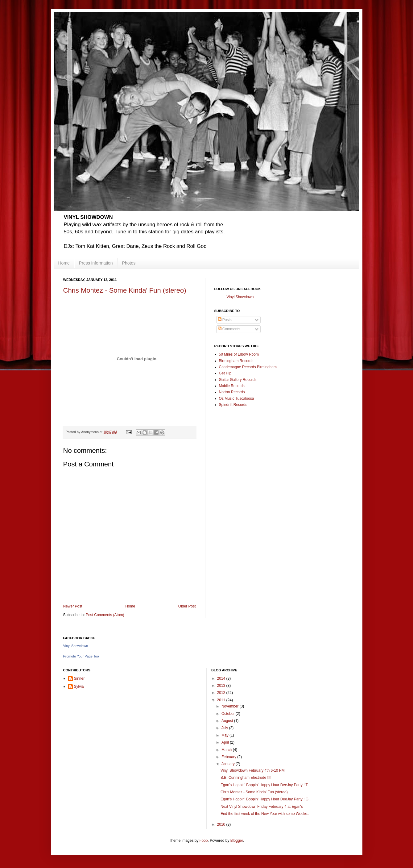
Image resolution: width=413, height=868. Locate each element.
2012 (222, 693)
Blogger (237, 841)
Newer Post (73, 606)
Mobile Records (232, 386)
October (229, 714)
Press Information (96, 263)
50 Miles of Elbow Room (239, 354)
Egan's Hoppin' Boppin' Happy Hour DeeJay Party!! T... (265, 785)
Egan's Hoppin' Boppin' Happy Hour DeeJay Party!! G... (266, 799)
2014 (222, 678)
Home (64, 263)
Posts (225, 320)
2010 (222, 824)
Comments (229, 329)
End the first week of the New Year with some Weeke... (265, 814)
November (231, 706)
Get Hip (225, 373)
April (226, 742)
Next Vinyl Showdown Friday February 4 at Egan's (262, 807)
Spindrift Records (233, 405)
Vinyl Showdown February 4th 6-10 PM (253, 770)
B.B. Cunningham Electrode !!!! (246, 778)
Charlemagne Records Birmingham (248, 367)
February (229, 757)
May (225, 735)
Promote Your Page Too (81, 656)
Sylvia (79, 686)
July (225, 728)
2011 (222, 700)
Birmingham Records (236, 361)
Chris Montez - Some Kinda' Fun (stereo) (125, 290)
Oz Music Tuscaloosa (237, 399)
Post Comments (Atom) (105, 615)
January (229, 764)
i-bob (204, 841)
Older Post (187, 606)
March (227, 750)
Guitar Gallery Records (238, 380)
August (228, 721)
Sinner (79, 678)
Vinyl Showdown (240, 297)
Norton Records (232, 392)
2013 (222, 686)
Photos (129, 263)
